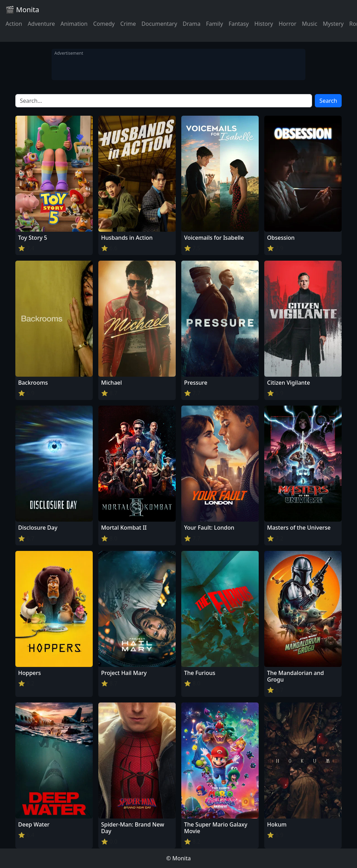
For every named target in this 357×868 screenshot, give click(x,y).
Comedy (104, 24)
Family (215, 24)
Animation (74, 24)
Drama (192, 24)
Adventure (41, 24)
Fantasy (239, 24)
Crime (128, 24)
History (264, 24)
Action (14, 24)
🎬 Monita (22, 10)
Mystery (333, 24)
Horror (287, 24)
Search (328, 101)
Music (310, 24)
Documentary (159, 24)
